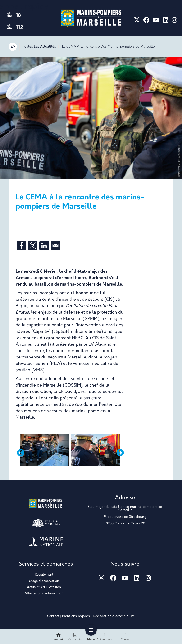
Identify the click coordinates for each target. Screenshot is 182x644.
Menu (91, 637)
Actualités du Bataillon (44, 587)
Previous (21, 453)
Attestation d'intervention (44, 593)
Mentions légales (76, 616)
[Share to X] (33, 246)
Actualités (75, 637)
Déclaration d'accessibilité (114, 616)
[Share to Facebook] (21, 246)
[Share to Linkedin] (44, 246)
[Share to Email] (55, 246)
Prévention (104, 637)
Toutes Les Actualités (39, 47)
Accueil (59, 637)
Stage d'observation (44, 581)
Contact (53, 616)
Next (120, 453)
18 (14, 16)
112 (15, 28)
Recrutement (44, 575)
